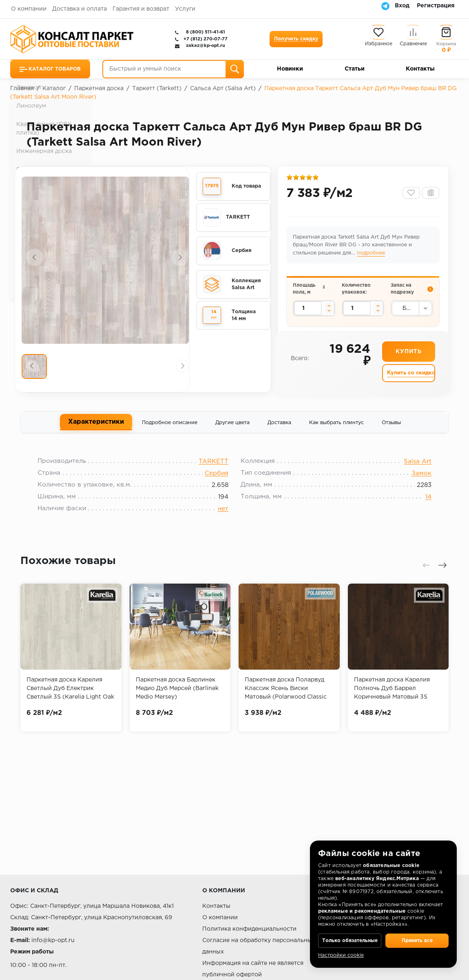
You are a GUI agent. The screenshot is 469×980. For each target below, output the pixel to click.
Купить (408, 358)
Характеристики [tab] (96, 426)
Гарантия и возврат (141, 9)
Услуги (185, 9)
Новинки (290, 69)
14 (423, 505)
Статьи (355, 69)
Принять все (417, 935)
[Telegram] (385, 6)
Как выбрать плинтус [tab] (336, 427)
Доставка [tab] (279, 427)
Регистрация (436, 6)
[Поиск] (235, 69)
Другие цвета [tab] (232, 427)
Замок (416, 481)
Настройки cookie (341, 955)
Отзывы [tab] (391, 427)
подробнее (372, 256)
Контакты (420, 69)
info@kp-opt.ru (53, 940)
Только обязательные (350, 935)
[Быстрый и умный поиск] (173, 69)
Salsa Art (412, 469)
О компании (29, 9)
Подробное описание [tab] (170, 427)
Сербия (217, 481)
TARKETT (213, 469)
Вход (402, 6)
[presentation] (35, 258)
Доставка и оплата (80, 9)
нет (223, 517)
